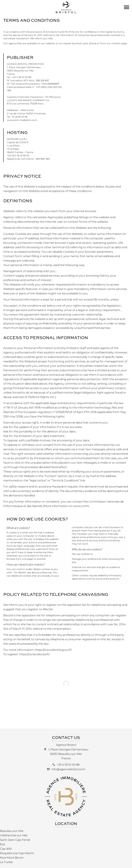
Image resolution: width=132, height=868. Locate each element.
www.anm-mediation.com (22, 120)
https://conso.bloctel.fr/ (34, 654)
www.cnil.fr (81, 506)
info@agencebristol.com (68, 769)
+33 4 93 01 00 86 (68, 765)
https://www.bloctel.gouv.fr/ (53, 650)
